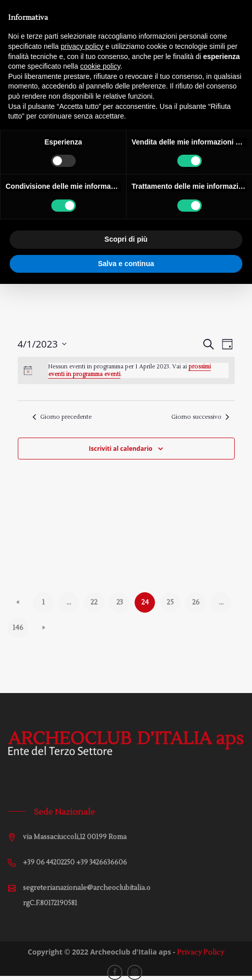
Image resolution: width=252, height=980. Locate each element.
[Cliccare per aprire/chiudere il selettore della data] (42, 344)
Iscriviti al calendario (121, 449)
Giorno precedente (62, 417)
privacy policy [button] (82, 46)
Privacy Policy (200, 953)
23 (120, 602)
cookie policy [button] (100, 66)
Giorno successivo (200, 417)
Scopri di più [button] (126, 239)
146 (18, 628)
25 (170, 602)
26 (196, 602)
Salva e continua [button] (126, 264)
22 (94, 602)
